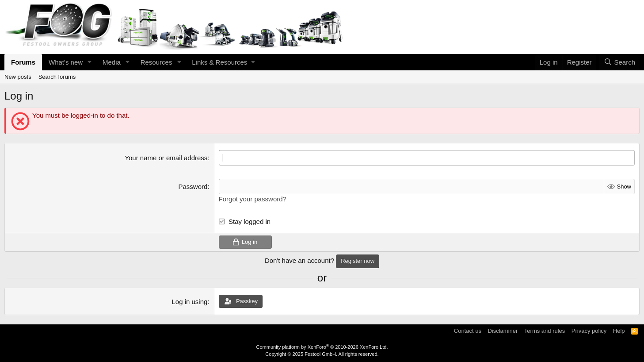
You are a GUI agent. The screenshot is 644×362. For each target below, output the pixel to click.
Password (193, 187)
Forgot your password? (253, 199)
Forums (23, 62)
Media (112, 62)
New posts (18, 77)
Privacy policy (589, 331)
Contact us (468, 331)
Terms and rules (545, 331)
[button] (90, 62)
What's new (66, 62)
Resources (156, 62)
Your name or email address (166, 158)
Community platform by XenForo (322, 347)
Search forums (57, 77)
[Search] (619, 62)
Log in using (189, 302)
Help (619, 331)
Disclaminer (503, 331)
